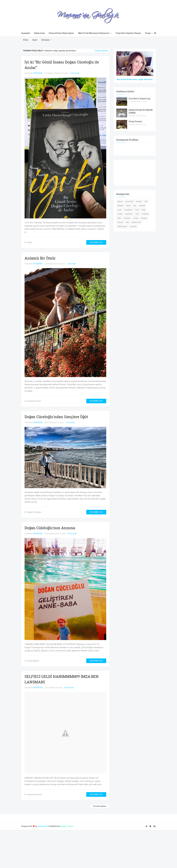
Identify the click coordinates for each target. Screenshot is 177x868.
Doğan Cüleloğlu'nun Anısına (50, 528)
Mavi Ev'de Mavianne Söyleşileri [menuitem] (94, 33)
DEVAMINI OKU (96, 242)
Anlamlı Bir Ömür (40, 258)
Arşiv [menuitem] (35, 40)
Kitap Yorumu (135, 121)
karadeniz (128, 210)
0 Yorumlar (72, 264)
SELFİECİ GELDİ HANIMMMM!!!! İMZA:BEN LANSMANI (62, 679)
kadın (120, 210)
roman (136, 218)
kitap (143, 210)
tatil (127, 222)
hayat (128, 206)
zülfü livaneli (122, 226)
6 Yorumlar (72, 534)
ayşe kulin (129, 201)
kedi (137, 210)
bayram (139, 201)
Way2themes (43, 826)
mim (137, 214)
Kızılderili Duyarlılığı (140, 99)
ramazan (127, 218)
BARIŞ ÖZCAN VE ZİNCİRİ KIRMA (141, 111)
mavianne (129, 214)
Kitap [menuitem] (148, 33)
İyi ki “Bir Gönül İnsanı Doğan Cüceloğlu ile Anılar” (62, 65)
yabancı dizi (136, 222)
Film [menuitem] (26, 40)
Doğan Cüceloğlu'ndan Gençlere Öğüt (56, 417)
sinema (120, 222)
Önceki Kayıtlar (99, 806)
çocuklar (133, 226)
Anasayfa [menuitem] (26, 33)
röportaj (144, 218)
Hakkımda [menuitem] (39, 33)
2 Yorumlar (75, 73)
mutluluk (145, 214)
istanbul (142, 206)
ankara (120, 201)
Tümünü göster (101, 51)
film (146, 201)
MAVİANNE (38, 73)
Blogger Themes (67, 826)
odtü (119, 218)
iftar (135, 206)
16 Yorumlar (69, 688)
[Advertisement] (81, 849)
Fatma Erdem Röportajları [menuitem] (61, 33)
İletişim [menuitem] (45, 40)
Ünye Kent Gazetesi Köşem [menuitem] (128, 33)
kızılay (120, 214)
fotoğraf (120, 206)
